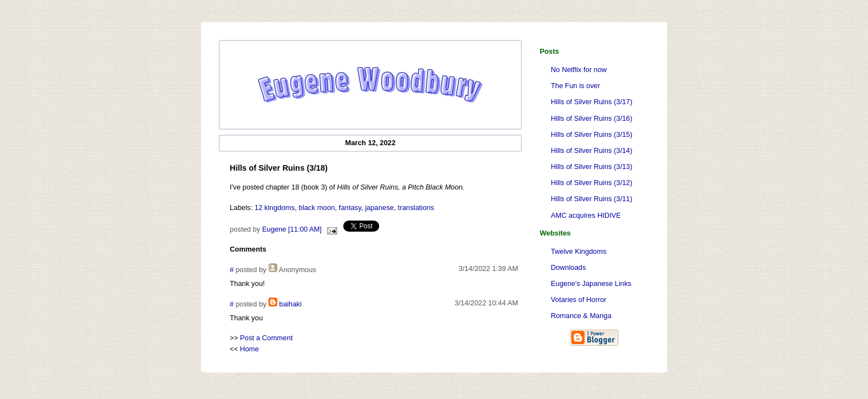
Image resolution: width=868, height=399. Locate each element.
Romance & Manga (581, 316)
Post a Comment (267, 338)
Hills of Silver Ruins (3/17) (591, 102)
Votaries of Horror (578, 300)
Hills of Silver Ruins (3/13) (591, 167)
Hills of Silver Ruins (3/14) (591, 150)
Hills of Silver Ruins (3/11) (591, 199)
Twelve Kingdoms (578, 251)
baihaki (290, 304)
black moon (317, 208)
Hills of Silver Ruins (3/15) (591, 134)
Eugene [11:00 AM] (292, 229)
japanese (380, 208)
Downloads (568, 267)
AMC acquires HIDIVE (586, 215)
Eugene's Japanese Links (591, 283)
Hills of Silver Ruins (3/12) (591, 183)
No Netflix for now (579, 70)
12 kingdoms (275, 208)
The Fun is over (575, 86)
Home (250, 349)
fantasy (350, 208)
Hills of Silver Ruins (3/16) (591, 118)
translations (416, 208)
